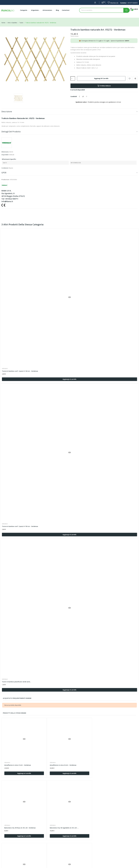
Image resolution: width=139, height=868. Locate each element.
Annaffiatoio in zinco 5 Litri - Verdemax (18, 754)
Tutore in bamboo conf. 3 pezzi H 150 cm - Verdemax (20, 526)
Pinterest (87, 96)
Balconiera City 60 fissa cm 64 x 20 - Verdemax (85, 808)
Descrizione (7, 112)
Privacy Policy (52, 859)
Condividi (80, 96)
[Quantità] (73, 78)
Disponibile (5, 155)
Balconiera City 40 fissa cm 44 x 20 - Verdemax (85, 755)
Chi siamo (51, 846)
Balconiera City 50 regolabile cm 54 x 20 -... (52, 808)
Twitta (83, 96)
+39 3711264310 (132, 3)
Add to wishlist (130, 78)
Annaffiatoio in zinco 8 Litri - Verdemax (52, 754)
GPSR (4, 173)
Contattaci (51, 850)
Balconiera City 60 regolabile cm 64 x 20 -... (120, 808)
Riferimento (5, 152)
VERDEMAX (5, 369)
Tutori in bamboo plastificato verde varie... (17, 682)
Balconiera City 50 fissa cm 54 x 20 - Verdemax (16, 808)
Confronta (135, 78)
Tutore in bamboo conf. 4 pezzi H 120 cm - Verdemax (20, 371)
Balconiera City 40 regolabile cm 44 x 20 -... (120, 755)
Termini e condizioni (54, 853)
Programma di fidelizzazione (57, 863)
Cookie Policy (52, 856)
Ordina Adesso (104, 86)
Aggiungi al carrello (101, 78)
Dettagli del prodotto (11, 132)
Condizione (5, 168)
